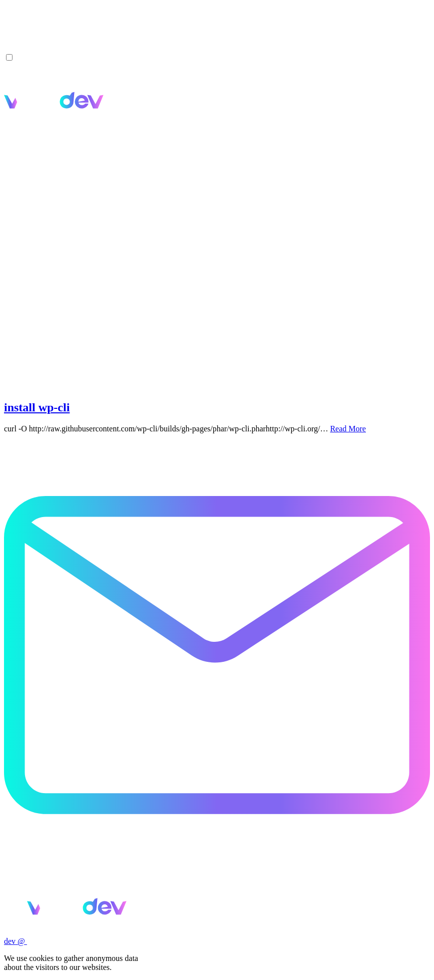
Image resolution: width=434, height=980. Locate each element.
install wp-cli (37, 407)
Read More (348, 429)
